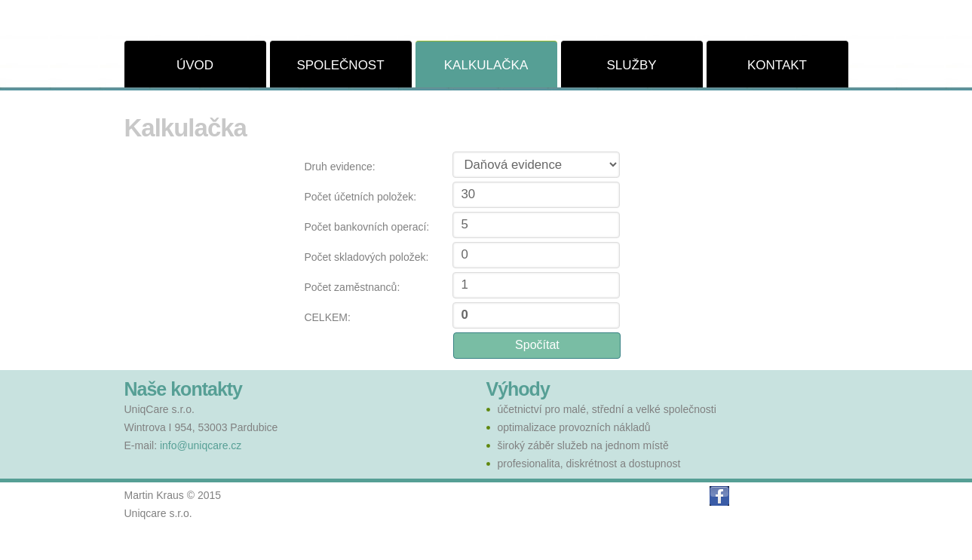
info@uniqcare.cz (201, 445)
